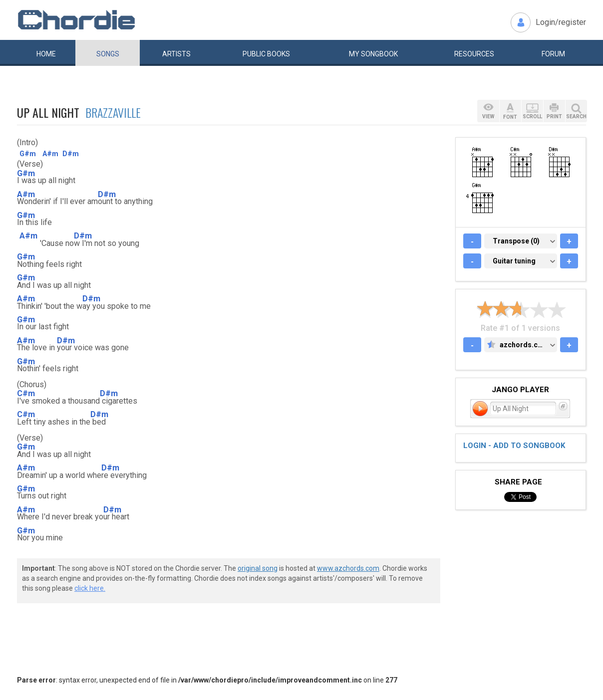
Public (266, 54)
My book (373, 54)
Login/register (561, 22)
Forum (553, 54)
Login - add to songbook (514, 446)
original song (258, 568)
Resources (474, 54)
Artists (176, 54)
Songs (108, 54)
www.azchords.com (348, 568)
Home (46, 54)
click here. (90, 588)
